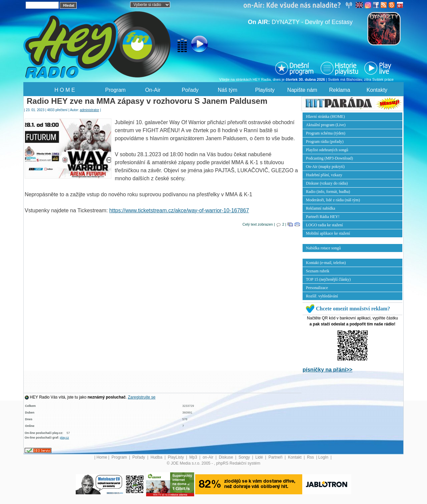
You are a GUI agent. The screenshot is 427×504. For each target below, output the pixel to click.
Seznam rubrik (318, 271)
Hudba (157, 457)
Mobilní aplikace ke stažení (328, 233)
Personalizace (317, 288)
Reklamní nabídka (321, 208)
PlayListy (176, 457)
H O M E (65, 90)
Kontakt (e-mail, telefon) (326, 263)
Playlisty (265, 90)
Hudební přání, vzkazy (324, 175)
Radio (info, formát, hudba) (328, 192)
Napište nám (302, 90)
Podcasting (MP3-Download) (329, 158)
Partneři (276, 457)
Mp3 (194, 457)
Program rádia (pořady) (325, 142)
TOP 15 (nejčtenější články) (328, 279)
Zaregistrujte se (142, 397)
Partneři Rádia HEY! (323, 217)
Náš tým (228, 90)
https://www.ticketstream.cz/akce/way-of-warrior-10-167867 (179, 210)
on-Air (208, 457)
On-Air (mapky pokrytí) (325, 167)
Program (115, 90)
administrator (89, 110)
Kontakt (295, 457)
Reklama (339, 90)
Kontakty (377, 90)
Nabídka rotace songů (323, 248)
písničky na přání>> (327, 370)
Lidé (260, 457)
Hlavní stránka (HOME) (325, 116)
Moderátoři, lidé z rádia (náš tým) (333, 200)
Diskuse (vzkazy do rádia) (327, 183)
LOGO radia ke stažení (324, 225)
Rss (311, 457)
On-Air (153, 90)
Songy (245, 457)
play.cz (65, 438)
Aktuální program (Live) (326, 125)
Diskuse (227, 457)
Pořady (190, 90)
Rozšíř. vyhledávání (322, 296)
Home (102, 457)
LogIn (324, 457)
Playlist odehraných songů (327, 150)
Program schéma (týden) (326, 133)
